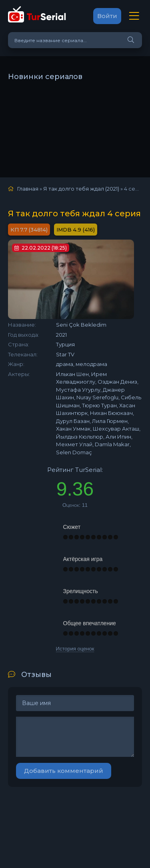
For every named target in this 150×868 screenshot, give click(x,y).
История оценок (75, 649)
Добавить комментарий (64, 771)
